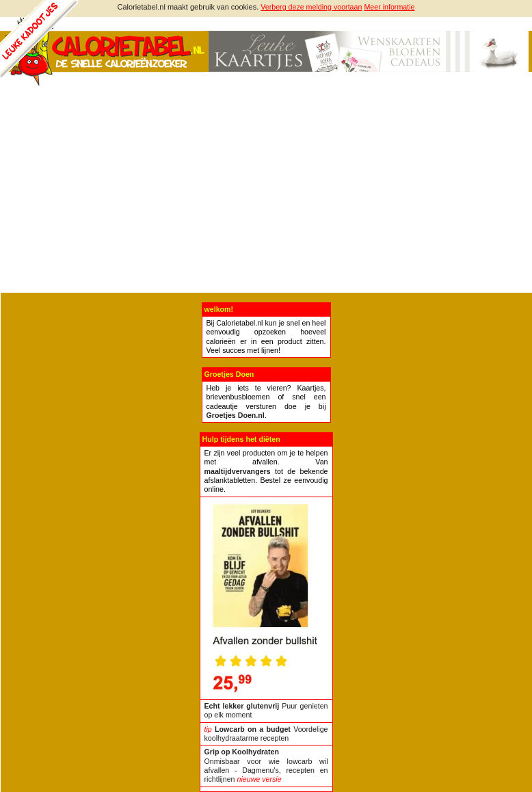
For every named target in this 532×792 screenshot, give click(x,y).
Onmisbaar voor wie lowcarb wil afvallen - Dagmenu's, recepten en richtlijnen (266, 765)
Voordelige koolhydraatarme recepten (266, 734)
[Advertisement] (266, 190)
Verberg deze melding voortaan (311, 7)
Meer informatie (389, 7)
